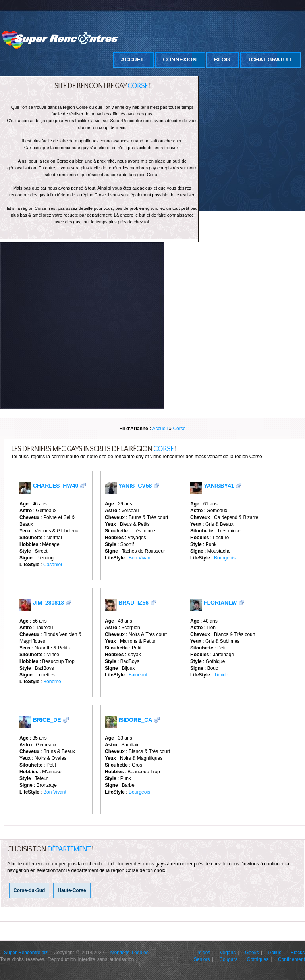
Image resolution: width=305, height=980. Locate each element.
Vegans (228, 953)
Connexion (180, 60)
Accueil (133, 60)
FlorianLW (220, 603)
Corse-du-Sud (29, 890)
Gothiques (258, 959)
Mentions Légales (129, 953)
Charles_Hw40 (56, 486)
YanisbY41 (219, 486)
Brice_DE (47, 720)
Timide (221, 675)
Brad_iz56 (133, 603)
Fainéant (138, 675)
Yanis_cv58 (135, 486)
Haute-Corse (72, 890)
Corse (179, 429)
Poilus (275, 953)
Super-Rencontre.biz (26, 953)
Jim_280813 (48, 603)
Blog (222, 60)
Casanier (53, 565)
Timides (202, 953)
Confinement (291, 959)
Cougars (228, 959)
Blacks (298, 953)
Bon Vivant (140, 558)
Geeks (252, 953)
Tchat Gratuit (270, 60)
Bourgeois (225, 558)
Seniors (202, 959)
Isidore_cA (135, 720)
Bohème (52, 682)
